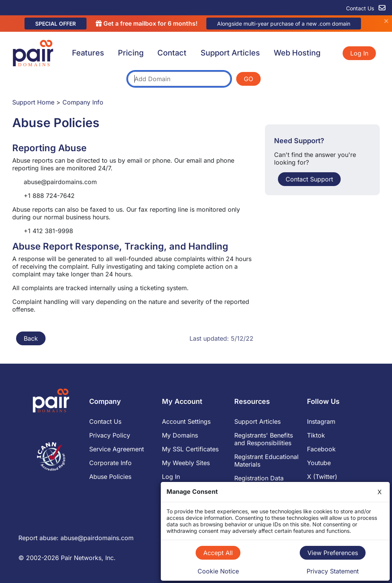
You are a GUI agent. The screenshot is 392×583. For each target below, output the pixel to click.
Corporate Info (110, 463)
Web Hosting (297, 53)
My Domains (180, 435)
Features (88, 53)
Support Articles (230, 53)
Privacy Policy (110, 435)
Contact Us (105, 421)
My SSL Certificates (190, 449)
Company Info (83, 102)
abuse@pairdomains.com (97, 538)
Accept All (218, 553)
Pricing (131, 53)
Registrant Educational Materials (266, 461)
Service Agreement (117, 449)
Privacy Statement (333, 571)
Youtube (319, 463)
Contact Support (309, 179)
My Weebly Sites (186, 463)
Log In (359, 53)
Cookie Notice (218, 571)
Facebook (321, 449)
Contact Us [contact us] (366, 8)
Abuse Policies (110, 477)
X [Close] (380, 492)
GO (248, 79)
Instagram (321, 421)
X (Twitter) (322, 477)
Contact (172, 53)
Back (31, 338)
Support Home (33, 102)
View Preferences (333, 553)
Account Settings (186, 421)
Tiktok (316, 435)
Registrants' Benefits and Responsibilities (264, 439)
